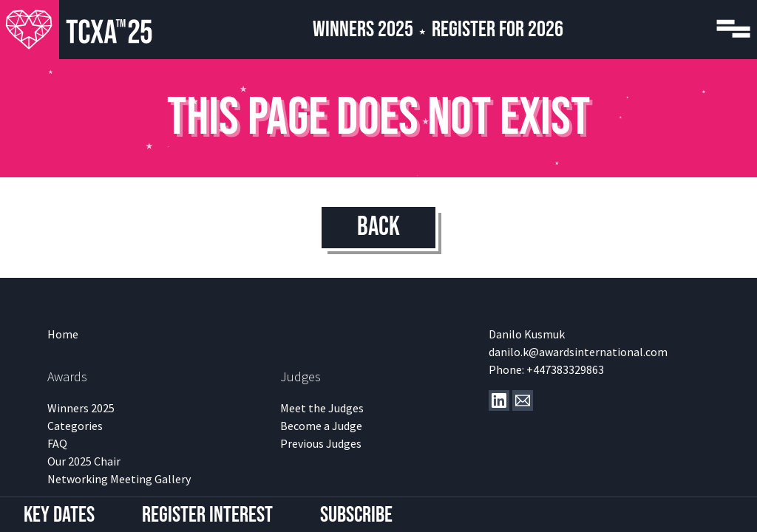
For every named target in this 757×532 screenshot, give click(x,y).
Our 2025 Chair (84, 461)
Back (378, 227)
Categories (75, 426)
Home (63, 334)
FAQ (57, 443)
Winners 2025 (363, 30)
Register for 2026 (498, 30)
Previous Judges (321, 443)
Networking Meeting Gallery (119, 479)
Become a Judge (321, 426)
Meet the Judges (322, 408)
